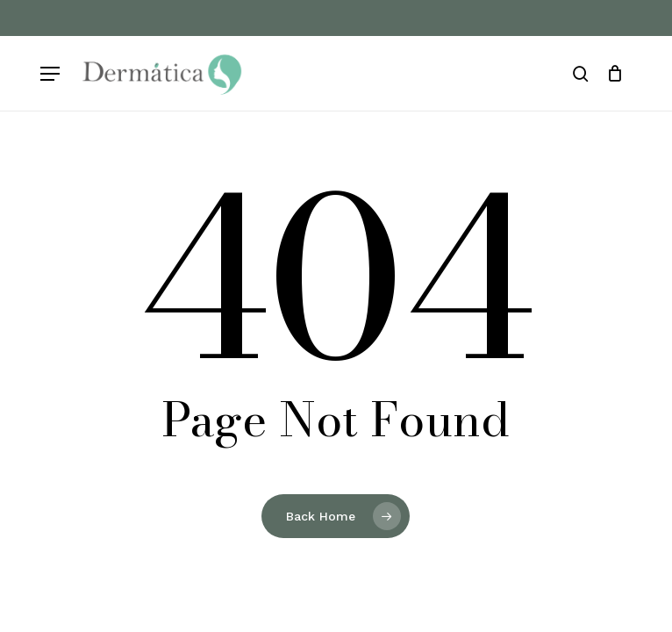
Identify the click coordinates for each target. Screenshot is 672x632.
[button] (50, 74)
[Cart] (615, 74)
